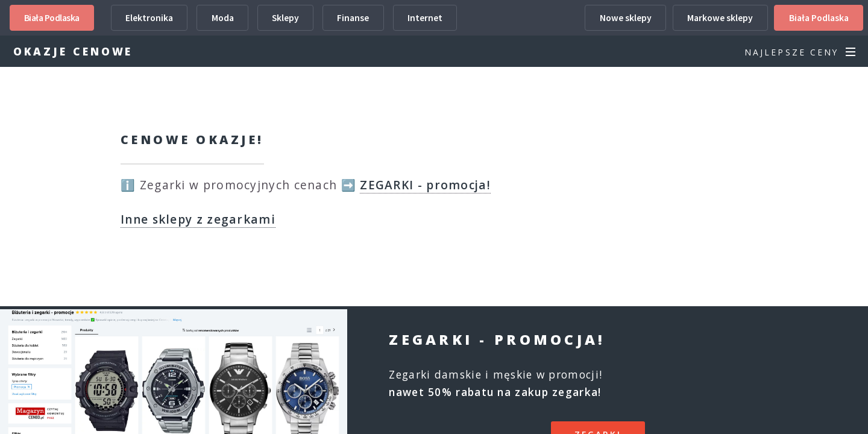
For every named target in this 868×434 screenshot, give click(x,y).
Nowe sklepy (626, 18)
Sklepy (285, 18)
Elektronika (149, 18)
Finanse (353, 18)
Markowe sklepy (720, 18)
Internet (425, 18)
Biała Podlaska (52, 18)
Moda (223, 18)
